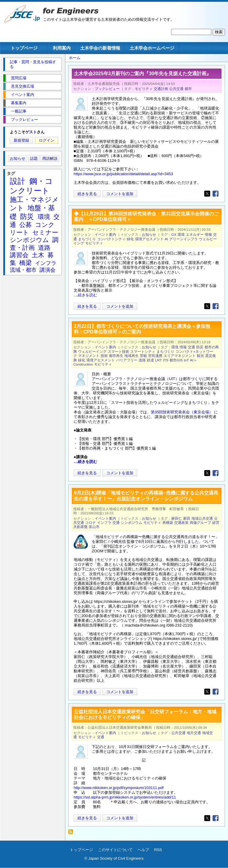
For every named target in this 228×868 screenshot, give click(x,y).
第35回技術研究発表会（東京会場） (182, 412)
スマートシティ (143, 351)
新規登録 (21, 140)
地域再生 (132, 356)
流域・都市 (23, 270)
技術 (104, 356)
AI (166, 239)
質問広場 (19, 78)
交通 (191, 347)
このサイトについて (115, 850)
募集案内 (19, 103)
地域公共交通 (202, 518)
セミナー (45, 232)
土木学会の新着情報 (100, 48)
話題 (34, 158)
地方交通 (194, 733)
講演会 (47, 270)
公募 (26, 225)
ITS (166, 360)
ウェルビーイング (92, 351)
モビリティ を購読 (72, 833)
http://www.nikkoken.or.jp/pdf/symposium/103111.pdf (119, 788)
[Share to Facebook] (216, 194)
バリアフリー (127, 360)
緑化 (130, 239)
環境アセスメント (149, 239)
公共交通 (176, 89)
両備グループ (200, 522)
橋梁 (26, 263)
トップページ (24, 48)
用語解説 (50, 158)
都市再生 (116, 356)
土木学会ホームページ (152, 48)
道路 (142, 360)
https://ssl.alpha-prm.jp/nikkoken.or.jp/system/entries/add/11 (125, 797)
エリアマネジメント (180, 356)
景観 (143, 356)
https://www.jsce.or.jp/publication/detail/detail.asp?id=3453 (123, 174)
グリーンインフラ (183, 239)
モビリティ (144, 89)
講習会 (19, 255)
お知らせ (149, 234)
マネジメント (89, 356)
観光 (200, 356)
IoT (186, 360)
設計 (18, 181)
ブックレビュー (107, 89)
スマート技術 (118, 351)
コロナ (91, 522)
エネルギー (195, 234)
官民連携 (155, 356)
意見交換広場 (23, 86)
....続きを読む (85, 295)
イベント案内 (105, 234)
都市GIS (176, 360)
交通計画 (161, 89)
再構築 (168, 522)
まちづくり (87, 239)
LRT (159, 360)
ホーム (75, 58)
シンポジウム (132, 522)
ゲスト (31, 132)
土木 (38, 255)
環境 (181, 234)
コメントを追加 (120, 194)
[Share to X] (207, 194)
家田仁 (177, 518)
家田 (187, 518)
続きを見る (87, 194)
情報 (208, 234)
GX (174, 234)
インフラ (104, 522)
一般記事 (19, 111)
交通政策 (181, 522)
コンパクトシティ (111, 239)
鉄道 (151, 360)
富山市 (94, 527)
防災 (200, 347)
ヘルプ (143, 850)
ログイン (47, 140)
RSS (158, 850)
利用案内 (62, 48)
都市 (188, 89)
